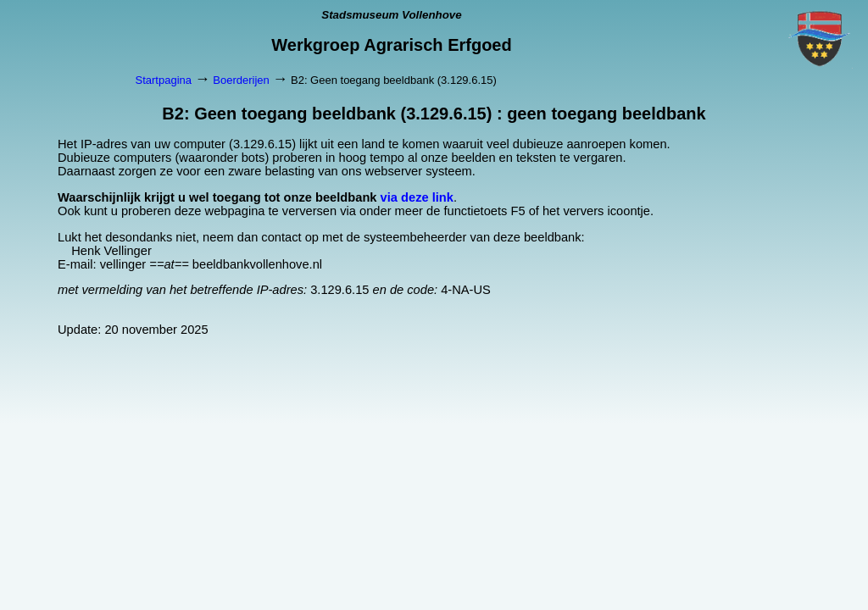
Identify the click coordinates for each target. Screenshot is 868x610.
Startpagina (164, 80)
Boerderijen (241, 80)
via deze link (417, 197)
